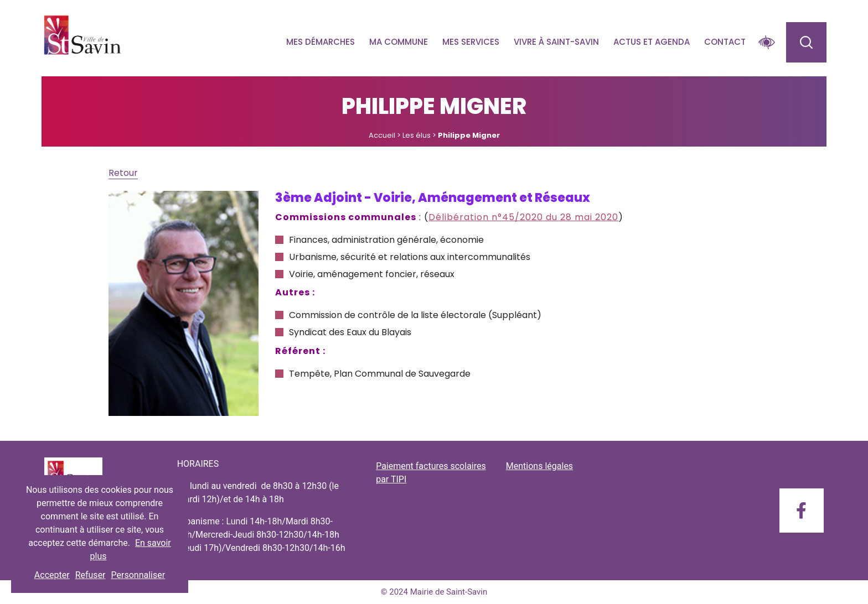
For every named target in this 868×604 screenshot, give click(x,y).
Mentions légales (539, 466)
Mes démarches (321, 42)
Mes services (471, 42)
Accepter (52, 575)
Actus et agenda (652, 42)
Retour (123, 173)
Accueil (382, 135)
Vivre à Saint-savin (556, 42)
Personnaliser (138, 575)
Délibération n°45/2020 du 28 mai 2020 (523, 217)
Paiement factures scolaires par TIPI (431, 473)
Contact (725, 42)
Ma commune (399, 42)
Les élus (417, 135)
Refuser (91, 575)
